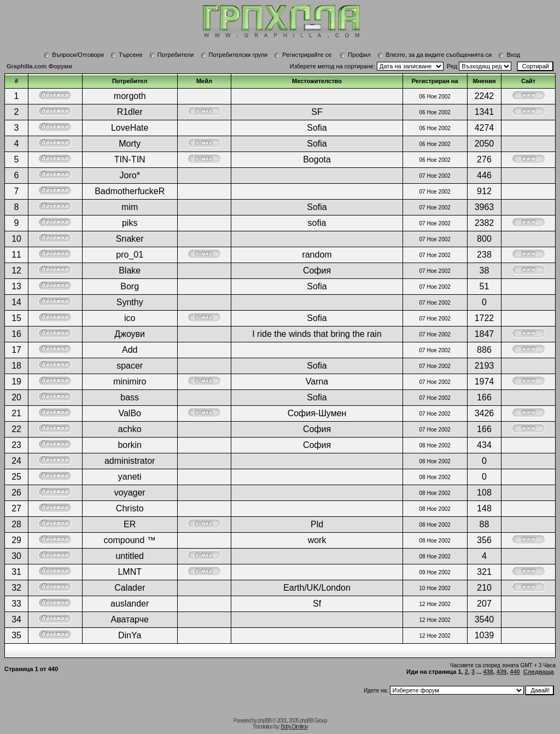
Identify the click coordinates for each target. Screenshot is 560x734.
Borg (130, 286)
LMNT (130, 572)
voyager (130, 493)
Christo (130, 508)
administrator (130, 461)
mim (130, 207)
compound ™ (130, 540)
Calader (130, 588)
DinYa (130, 635)
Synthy (130, 302)
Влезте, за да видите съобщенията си (434, 55)
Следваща (539, 672)
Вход (509, 55)
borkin (130, 445)
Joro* (130, 175)
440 (515, 672)
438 (488, 672)
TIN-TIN (130, 159)
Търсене (127, 55)
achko (130, 429)
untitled (130, 556)
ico (130, 318)
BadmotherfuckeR (130, 191)
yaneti (130, 477)
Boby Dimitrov (294, 727)
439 (501, 672)
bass (130, 397)
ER (130, 524)
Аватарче (130, 619)
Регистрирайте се (303, 55)
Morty (130, 144)
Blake (130, 270)
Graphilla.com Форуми (39, 66)
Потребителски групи (234, 55)
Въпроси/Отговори (74, 55)
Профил (355, 55)
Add (130, 350)
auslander (130, 604)
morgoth (130, 96)
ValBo (130, 413)
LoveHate (130, 128)
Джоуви (130, 334)
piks (130, 223)
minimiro (130, 381)
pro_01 (130, 255)
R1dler (130, 112)
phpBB (264, 721)
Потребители (172, 55)
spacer (130, 366)
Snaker (130, 239)
